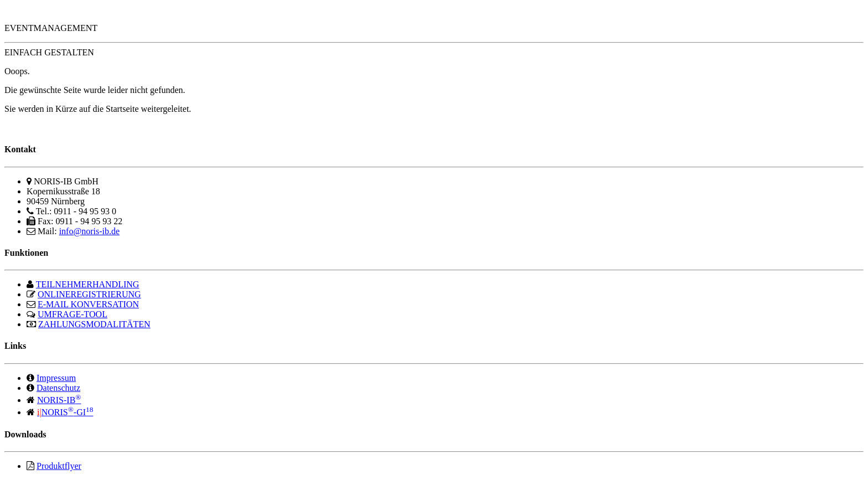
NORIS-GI (65, 412)
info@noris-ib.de (89, 231)
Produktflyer (59, 466)
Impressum (56, 378)
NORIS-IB (59, 400)
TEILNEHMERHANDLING (88, 284)
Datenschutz (58, 388)
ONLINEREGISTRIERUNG (89, 294)
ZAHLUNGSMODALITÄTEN (94, 324)
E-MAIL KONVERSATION (88, 304)
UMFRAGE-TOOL (73, 314)
